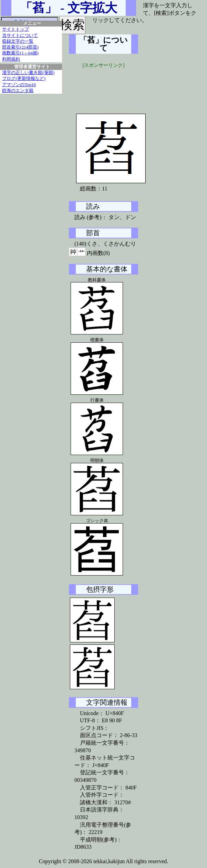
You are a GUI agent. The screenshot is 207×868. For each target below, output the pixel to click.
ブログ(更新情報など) (24, 79)
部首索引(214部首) (20, 47)
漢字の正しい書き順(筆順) (28, 73)
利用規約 (11, 59)
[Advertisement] (121, 86)
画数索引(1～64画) (20, 53)
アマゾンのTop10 (19, 85)
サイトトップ (15, 29)
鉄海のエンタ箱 (18, 91)
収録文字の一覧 (18, 41)
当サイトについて (20, 35)
